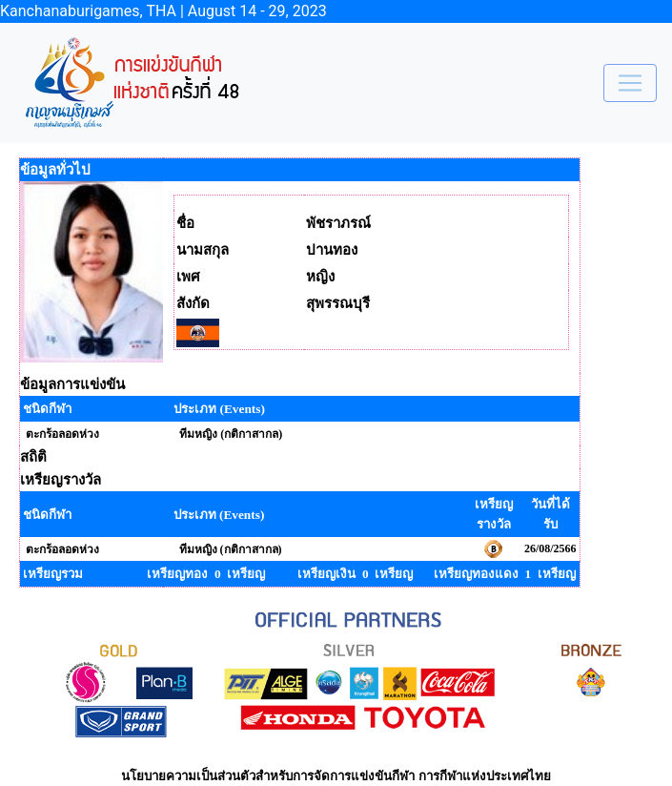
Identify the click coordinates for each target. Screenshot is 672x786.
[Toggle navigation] (630, 83)
